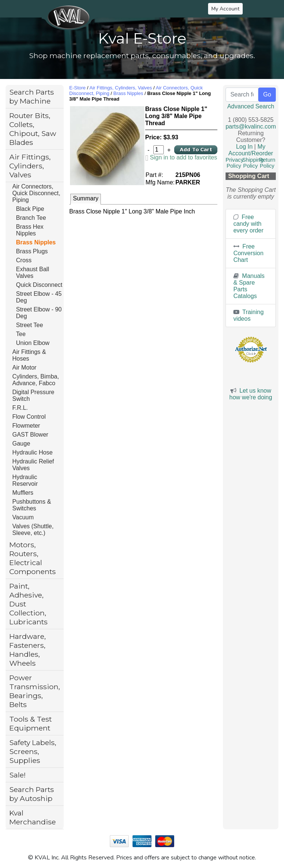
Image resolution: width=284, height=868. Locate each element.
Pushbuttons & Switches (32, 505)
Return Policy (267, 163)
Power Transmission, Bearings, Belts (35, 691)
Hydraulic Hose (32, 452)
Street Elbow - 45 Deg (39, 297)
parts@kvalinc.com (251, 126)
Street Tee (30, 325)
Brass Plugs (32, 251)
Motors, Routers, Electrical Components (33, 558)
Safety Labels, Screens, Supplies (33, 751)
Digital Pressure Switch (33, 395)
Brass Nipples (36, 242)
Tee (21, 334)
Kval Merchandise (33, 817)
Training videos (248, 315)
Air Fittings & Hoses (29, 355)
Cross (24, 260)
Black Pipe (30, 209)
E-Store (77, 88)
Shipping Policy (253, 163)
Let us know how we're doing (251, 394)
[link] (181, 158)
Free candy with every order (248, 224)
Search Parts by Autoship (32, 794)
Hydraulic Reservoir (25, 480)
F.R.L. (20, 408)
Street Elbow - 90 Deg (39, 313)
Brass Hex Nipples (30, 230)
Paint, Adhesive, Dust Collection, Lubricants (28, 604)
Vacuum (23, 517)
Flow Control (29, 417)
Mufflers (23, 493)
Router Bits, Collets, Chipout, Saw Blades (33, 129)
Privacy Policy (234, 163)
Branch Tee (31, 218)
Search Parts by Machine (32, 96)
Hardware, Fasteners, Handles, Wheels (28, 650)
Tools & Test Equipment (31, 723)
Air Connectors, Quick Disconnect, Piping (36, 193)
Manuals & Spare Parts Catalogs (249, 286)
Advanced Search (251, 106)
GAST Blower (30, 435)
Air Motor (24, 368)
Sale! (17, 775)
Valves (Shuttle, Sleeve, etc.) (33, 530)
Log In (244, 147)
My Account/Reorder (251, 150)
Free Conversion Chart (248, 253)
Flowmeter (26, 426)
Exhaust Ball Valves (33, 273)
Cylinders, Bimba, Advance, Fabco (36, 380)
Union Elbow (33, 343)
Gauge (21, 443)
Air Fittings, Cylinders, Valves (30, 166)
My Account (225, 9)
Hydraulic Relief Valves (33, 465)
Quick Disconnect (39, 285)
